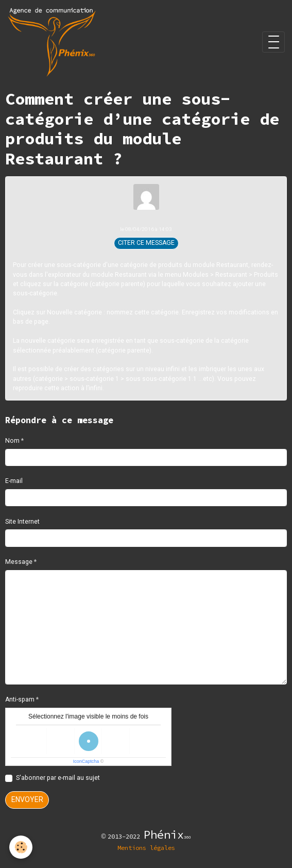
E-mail (14, 481)
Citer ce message (146, 243)
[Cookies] (21, 847)
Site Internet (22, 522)
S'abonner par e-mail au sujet (58, 778)
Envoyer (27, 799)
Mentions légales (146, 848)
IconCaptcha (86, 761)
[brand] (54, 42)
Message (19, 562)
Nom (12, 441)
